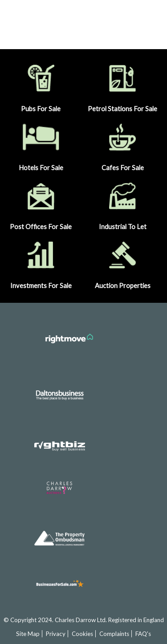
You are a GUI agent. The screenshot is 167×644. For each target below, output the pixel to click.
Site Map (28, 634)
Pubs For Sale (41, 86)
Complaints (114, 634)
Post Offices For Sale (41, 204)
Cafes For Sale (122, 145)
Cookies (82, 634)
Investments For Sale (41, 263)
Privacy (56, 634)
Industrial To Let (122, 204)
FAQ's (143, 634)
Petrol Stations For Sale (122, 86)
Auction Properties (122, 263)
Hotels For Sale (41, 145)
